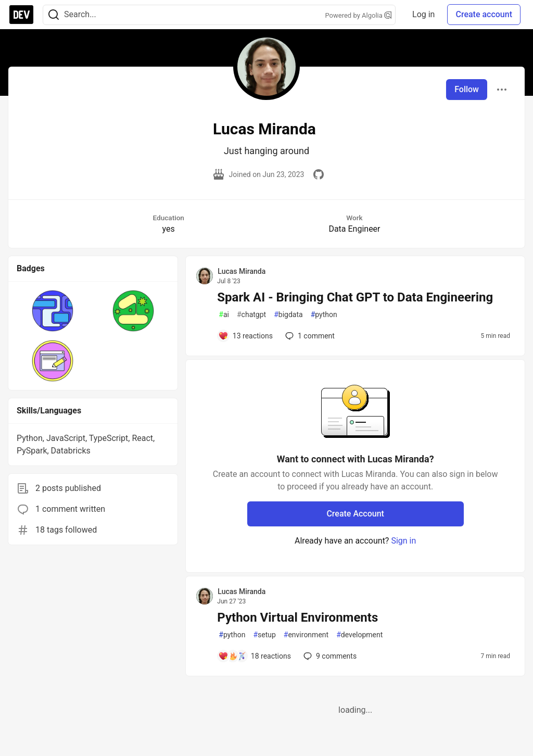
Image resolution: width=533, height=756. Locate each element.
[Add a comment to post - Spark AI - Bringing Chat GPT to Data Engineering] (245, 336)
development (359, 635)
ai (224, 315)
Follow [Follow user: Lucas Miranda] (467, 89)
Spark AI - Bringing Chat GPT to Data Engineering (355, 297)
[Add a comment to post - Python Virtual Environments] (255, 656)
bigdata (288, 315)
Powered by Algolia (359, 15)
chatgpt (251, 315)
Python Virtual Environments (297, 618)
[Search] (54, 15)
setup (264, 635)
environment (306, 635)
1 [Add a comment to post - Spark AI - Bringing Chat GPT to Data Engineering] (309, 336)
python (324, 315)
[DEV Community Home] (21, 15)
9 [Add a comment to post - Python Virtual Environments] (329, 656)
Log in (423, 14)
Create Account (355, 514)
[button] (53, 311)
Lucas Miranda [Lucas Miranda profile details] (242, 271)
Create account (484, 14)
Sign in (403, 541)
